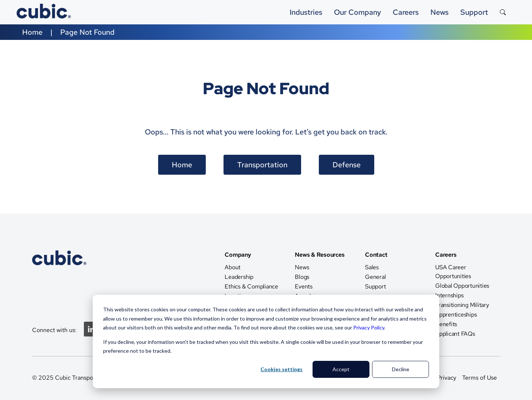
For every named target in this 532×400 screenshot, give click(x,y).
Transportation (262, 165)
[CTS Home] (59, 281)
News (302, 267)
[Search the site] (503, 12)
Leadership (239, 277)
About (233, 267)
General (375, 277)
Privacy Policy (369, 327)
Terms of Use (480, 378)
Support (474, 12)
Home (32, 32)
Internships (449, 295)
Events (304, 286)
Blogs (302, 277)
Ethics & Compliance (251, 286)
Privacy (447, 378)
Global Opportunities (462, 286)
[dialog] (266, 341)
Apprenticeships (456, 314)
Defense (347, 165)
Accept (341, 369)
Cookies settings (282, 369)
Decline (401, 369)
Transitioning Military (462, 305)
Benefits (446, 324)
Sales (372, 267)
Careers (406, 12)
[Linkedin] (91, 334)
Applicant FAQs (455, 334)
